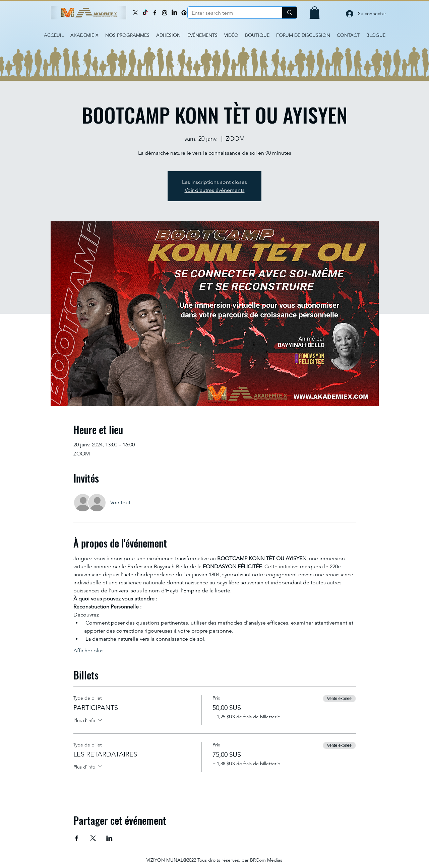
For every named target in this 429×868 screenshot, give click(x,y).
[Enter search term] (230, 13)
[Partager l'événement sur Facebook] (77, 838)
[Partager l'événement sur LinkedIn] (109, 838)
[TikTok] (145, 13)
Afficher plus (88, 650)
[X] (135, 13)
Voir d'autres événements (215, 190)
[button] (315, 13)
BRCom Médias (266, 860)
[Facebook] (155, 13)
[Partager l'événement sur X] (93, 838)
